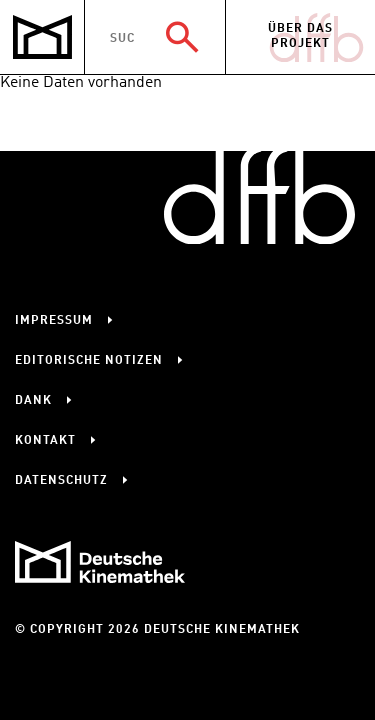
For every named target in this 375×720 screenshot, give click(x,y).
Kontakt (45, 441)
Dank (33, 401)
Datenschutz (61, 481)
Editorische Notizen (89, 361)
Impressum (54, 321)
